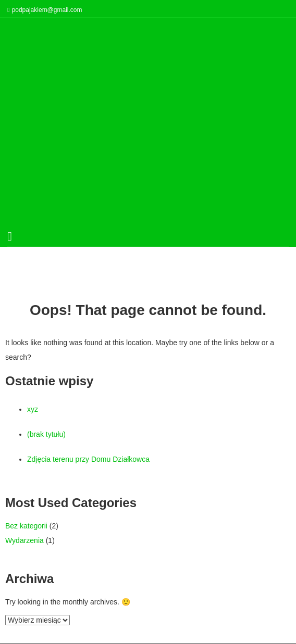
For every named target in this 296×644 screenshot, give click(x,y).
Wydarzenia (24, 540)
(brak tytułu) (46, 434)
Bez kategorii (26, 526)
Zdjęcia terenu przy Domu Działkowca (88, 459)
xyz (33, 409)
